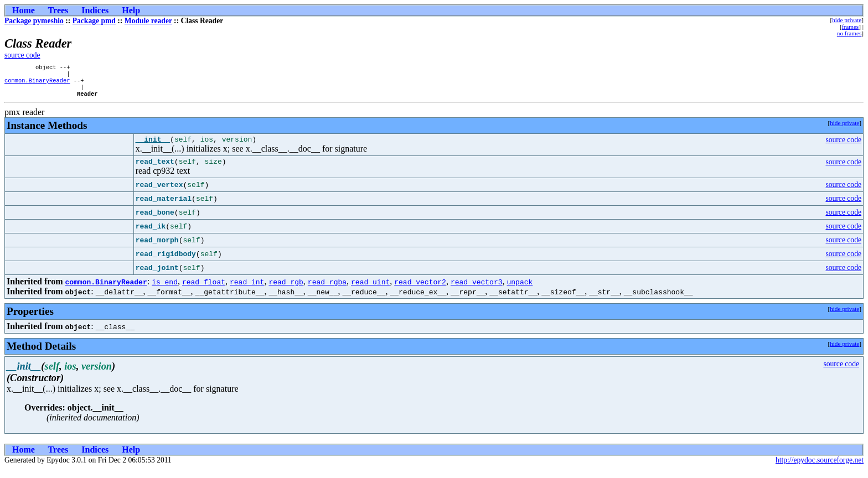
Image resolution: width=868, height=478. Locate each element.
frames (850, 27)
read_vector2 (420, 290)
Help (131, 10)
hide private (847, 20)
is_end (165, 290)
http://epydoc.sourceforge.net (820, 469)
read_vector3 (477, 290)
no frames (849, 33)
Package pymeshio (34, 21)
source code (22, 55)
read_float (204, 290)
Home (24, 10)
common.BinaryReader (37, 84)
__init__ (153, 146)
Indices (95, 10)
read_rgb (286, 290)
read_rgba (327, 290)
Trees (58, 10)
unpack (520, 290)
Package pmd (94, 21)
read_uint (370, 290)
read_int (247, 290)
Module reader (148, 21)
